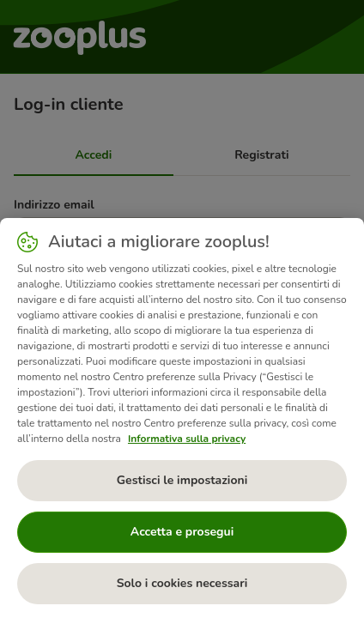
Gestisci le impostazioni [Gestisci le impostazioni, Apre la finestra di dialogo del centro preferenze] (182, 480)
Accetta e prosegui (182, 532)
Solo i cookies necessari (182, 583)
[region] (182, 418)
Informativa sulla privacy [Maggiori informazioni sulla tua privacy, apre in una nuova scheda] (187, 439)
